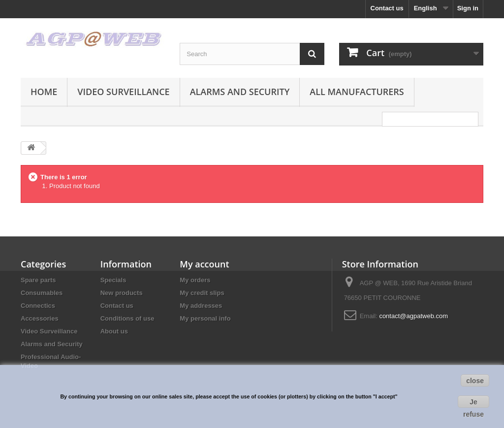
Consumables (42, 293)
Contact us (387, 8)
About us (114, 331)
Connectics (38, 306)
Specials (113, 280)
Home (44, 92)
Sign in (468, 8)
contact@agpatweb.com (413, 316)
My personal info (205, 318)
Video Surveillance (123, 92)
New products (122, 293)
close (475, 381)
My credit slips (202, 293)
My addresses (201, 306)
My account (204, 264)
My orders (195, 280)
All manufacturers (357, 92)
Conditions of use (127, 318)
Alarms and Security (240, 92)
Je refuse (473, 403)
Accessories (40, 318)
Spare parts (38, 280)
